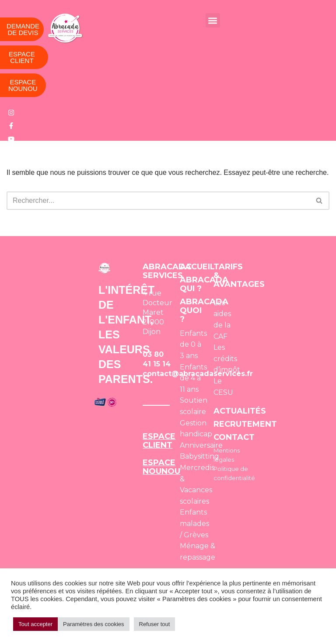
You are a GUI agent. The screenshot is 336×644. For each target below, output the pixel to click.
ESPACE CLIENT (159, 441)
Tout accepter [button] (35, 624)
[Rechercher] (158, 201)
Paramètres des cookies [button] (93, 624)
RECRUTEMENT (245, 424)
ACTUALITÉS (240, 411)
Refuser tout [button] (155, 624)
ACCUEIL (197, 267)
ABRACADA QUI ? (204, 284)
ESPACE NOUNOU (161, 467)
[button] (213, 20)
